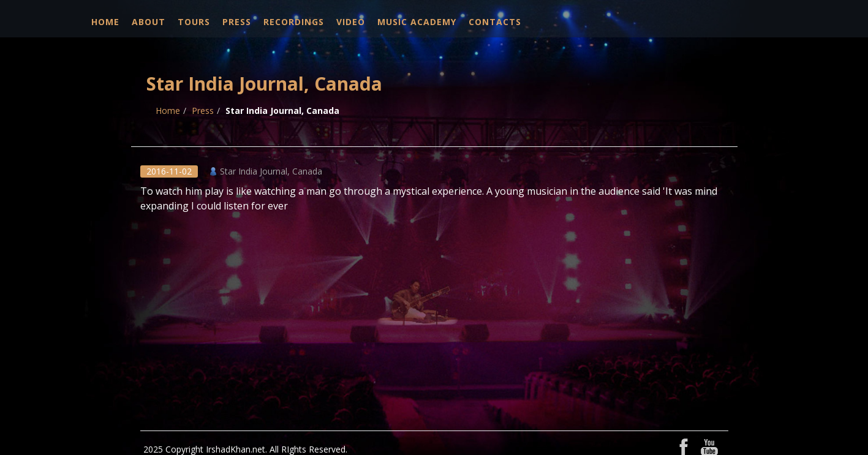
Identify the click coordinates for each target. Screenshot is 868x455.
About (149, 22)
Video (351, 22)
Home (105, 22)
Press (237, 22)
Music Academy (417, 22)
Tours (194, 22)
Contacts (495, 22)
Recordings (294, 22)
